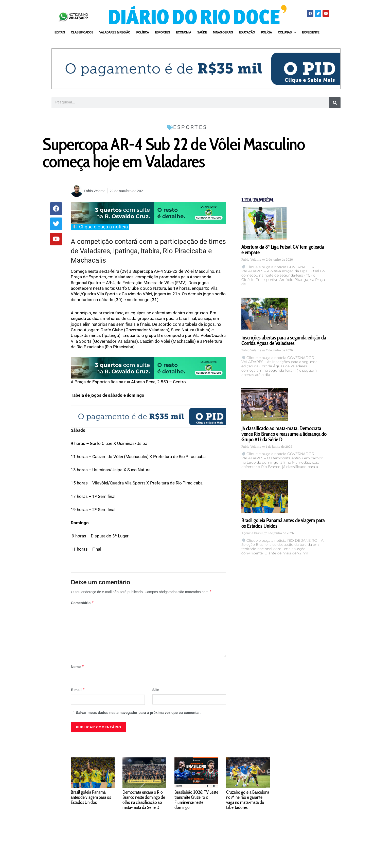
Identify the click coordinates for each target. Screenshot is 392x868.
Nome (77, 667)
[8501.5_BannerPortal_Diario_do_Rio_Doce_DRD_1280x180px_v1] (196, 68)
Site (156, 690)
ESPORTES (162, 32)
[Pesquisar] (335, 103)
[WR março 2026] (148, 212)
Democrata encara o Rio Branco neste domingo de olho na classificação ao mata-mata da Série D (144, 800)
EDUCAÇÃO (247, 32)
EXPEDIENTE (311, 32)
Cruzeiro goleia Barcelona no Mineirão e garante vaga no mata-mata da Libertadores (248, 800)
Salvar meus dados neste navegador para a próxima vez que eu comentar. (138, 713)
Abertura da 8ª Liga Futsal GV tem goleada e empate (283, 250)
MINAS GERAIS (223, 32)
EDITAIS (60, 32)
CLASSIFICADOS (82, 32)
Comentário (82, 603)
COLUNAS (287, 32)
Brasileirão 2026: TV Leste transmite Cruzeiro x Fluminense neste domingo (196, 800)
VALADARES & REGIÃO (115, 32)
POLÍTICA (143, 32)
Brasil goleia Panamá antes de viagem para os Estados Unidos (283, 523)
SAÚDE (202, 32)
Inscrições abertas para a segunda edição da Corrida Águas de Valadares (284, 340)
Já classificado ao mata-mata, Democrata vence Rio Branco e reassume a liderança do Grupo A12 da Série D (284, 434)
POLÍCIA (266, 32)
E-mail (78, 690)
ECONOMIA (184, 32)
